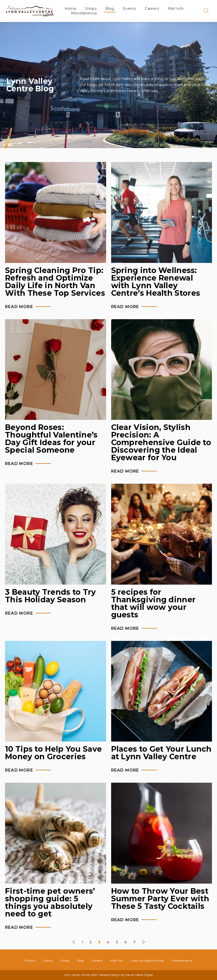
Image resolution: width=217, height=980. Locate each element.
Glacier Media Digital (139, 975)
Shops (91, 9)
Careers (152, 9)
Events (129, 9)
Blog (110, 9)
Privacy (30, 961)
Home (71, 9)
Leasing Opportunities (148, 961)
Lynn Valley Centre (30, 11)
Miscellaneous (84, 13)
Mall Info (176, 9)
